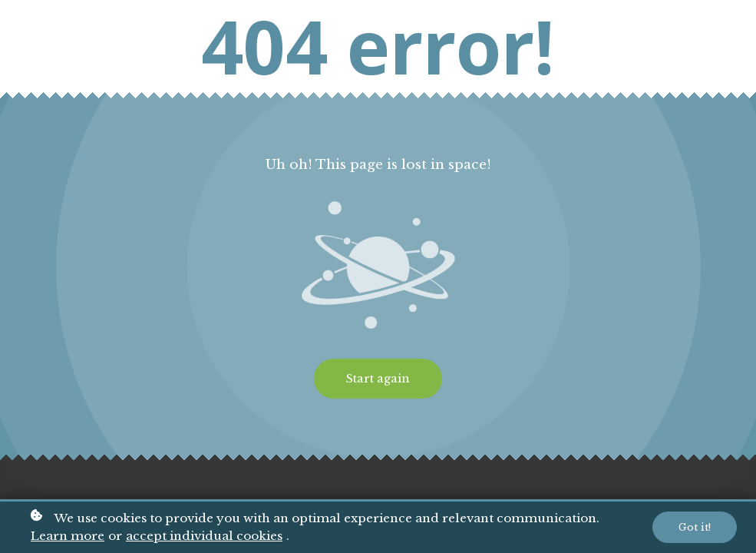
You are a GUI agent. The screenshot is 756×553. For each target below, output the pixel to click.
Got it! (695, 528)
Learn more (68, 537)
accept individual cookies (204, 537)
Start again (378, 379)
